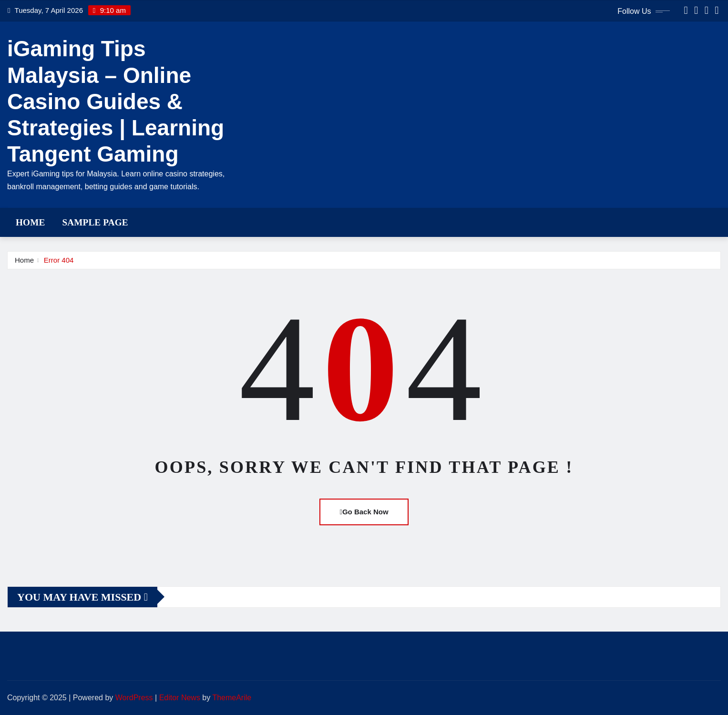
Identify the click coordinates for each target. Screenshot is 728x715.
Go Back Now (364, 512)
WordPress (134, 698)
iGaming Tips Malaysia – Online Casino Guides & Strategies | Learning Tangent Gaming (116, 101)
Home (30, 222)
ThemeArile (232, 698)
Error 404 (59, 260)
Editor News (180, 698)
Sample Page (95, 222)
